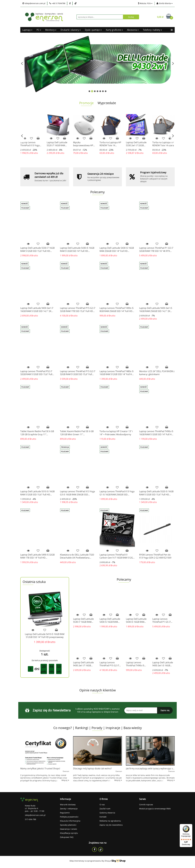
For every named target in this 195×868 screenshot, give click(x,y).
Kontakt (103, 817)
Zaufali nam (105, 809)
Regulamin (65, 813)
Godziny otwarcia (107, 813)
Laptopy (27, 30)
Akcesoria (133, 30)
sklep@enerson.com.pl (35, 815)
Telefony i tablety (152, 30)
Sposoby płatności (68, 825)
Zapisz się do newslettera (111, 825)
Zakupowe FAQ (67, 837)
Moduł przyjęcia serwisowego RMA (155, 809)
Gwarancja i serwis (69, 829)
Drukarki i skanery (71, 30)
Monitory (51, 30)
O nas (102, 805)
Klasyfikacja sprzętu (69, 833)
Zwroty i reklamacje (69, 809)
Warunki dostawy (68, 805)
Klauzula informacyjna (70, 821)
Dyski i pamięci (93, 30)
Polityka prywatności (69, 817)
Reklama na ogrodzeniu (110, 821)
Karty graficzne (114, 30)
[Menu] (191, 826)
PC (39, 30)
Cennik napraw (146, 805)
